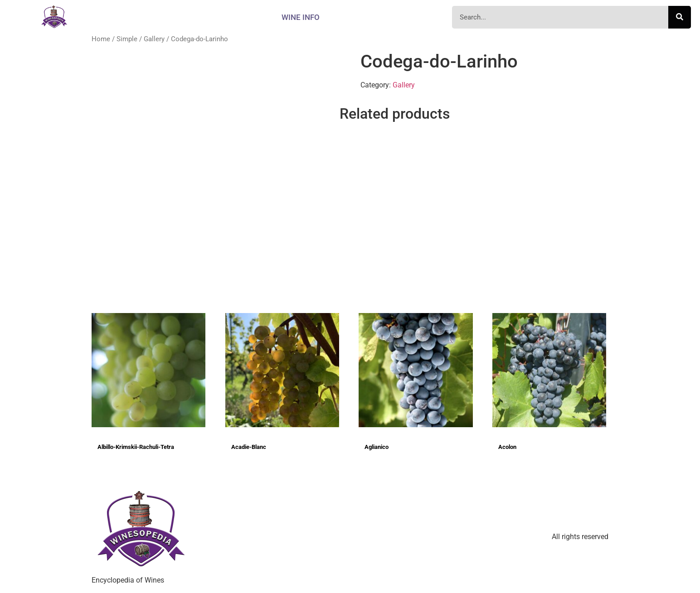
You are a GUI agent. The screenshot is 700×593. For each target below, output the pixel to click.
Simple (127, 39)
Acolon (507, 447)
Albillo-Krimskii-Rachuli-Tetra (136, 447)
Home (101, 39)
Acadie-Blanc (249, 447)
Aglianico (377, 447)
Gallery (154, 39)
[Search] (680, 17)
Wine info (301, 17)
